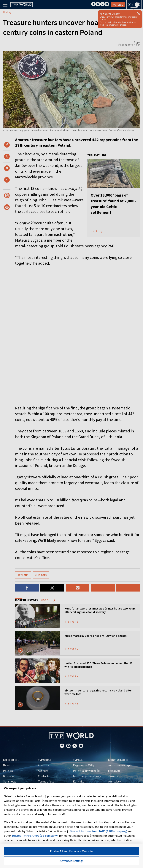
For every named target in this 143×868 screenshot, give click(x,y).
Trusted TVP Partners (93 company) (35, 835)
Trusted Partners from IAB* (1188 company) (98, 831)
